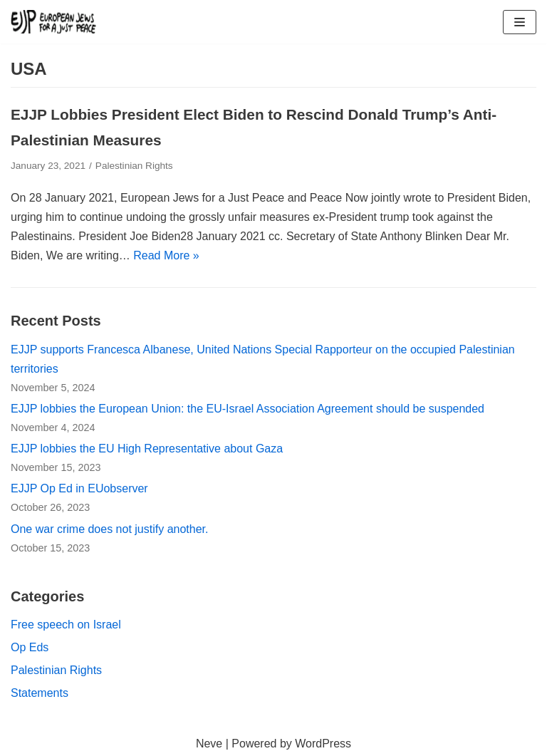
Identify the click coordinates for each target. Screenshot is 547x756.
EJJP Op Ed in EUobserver (79, 488)
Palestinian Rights (134, 166)
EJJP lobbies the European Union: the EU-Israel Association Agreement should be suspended (248, 409)
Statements (40, 693)
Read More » (166, 255)
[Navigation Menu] (520, 22)
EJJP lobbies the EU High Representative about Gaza (147, 449)
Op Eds (30, 647)
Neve (209, 744)
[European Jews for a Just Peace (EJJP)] (53, 22)
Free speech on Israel (66, 625)
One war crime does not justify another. (109, 529)
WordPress (323, 744)
